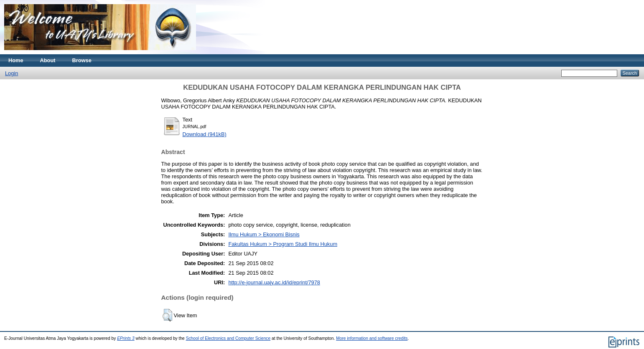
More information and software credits (372, 338)
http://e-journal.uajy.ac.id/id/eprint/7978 (274, 282)
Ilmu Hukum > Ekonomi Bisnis (264, 234)
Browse (82, 60)
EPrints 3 (126, 338)
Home (16, 60)
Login (11, 73)
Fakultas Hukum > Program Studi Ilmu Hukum (283, 244)
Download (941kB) (205, 134)
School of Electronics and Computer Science (228, 338)
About (48, 60)
